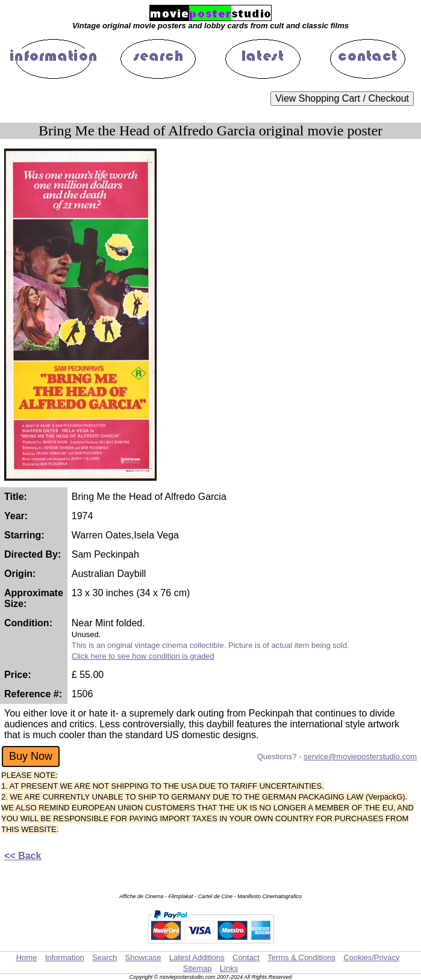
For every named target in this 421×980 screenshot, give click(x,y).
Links (229, 968)
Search (104, 957)
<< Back (23, 856)
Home (27, 957)
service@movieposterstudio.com (360, 757)
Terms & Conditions (301, 957)
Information (65, 957)
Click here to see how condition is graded (143, 656)
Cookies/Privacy (371, 957)
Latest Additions (197, 957)
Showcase (143, 957)
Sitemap (198, 968)
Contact (246, 957)
